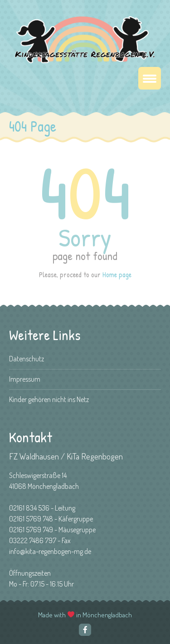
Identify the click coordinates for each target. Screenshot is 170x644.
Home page (117, 275)
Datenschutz (27, 359)
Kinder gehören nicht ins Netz (49, 399)
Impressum (25, 379)
